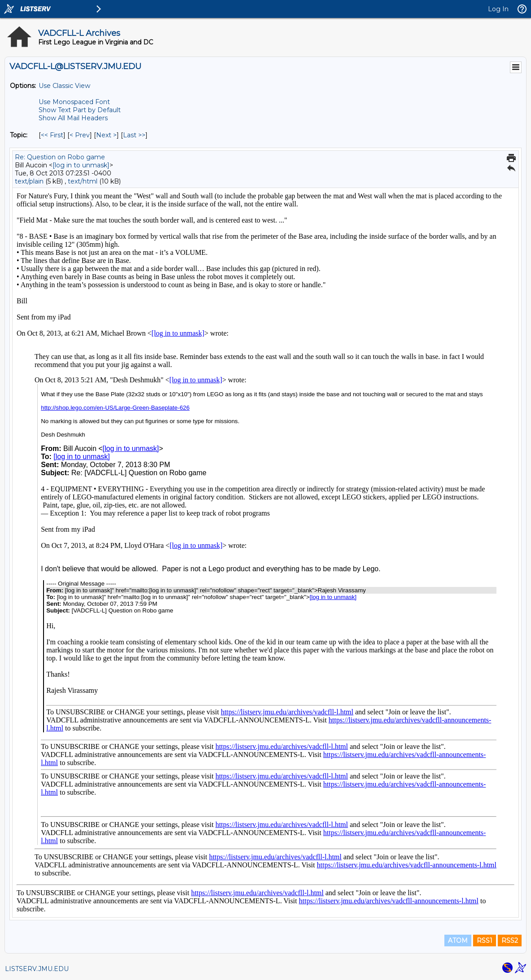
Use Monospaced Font (74, 102)
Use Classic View (64, 86)
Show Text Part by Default (80, 110)
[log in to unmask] (81, 165)
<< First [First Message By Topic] (52, 135)
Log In (498, 9)
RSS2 (510, 941)
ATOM (458, 941)
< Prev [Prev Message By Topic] (80, 135)
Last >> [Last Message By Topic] (134, 135)
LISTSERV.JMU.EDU (37, 969)
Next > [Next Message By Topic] (106, 135)
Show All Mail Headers (73, 118)
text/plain (29, 181)
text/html (83, 181)
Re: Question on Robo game (60, 157)
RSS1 (485, 941)
